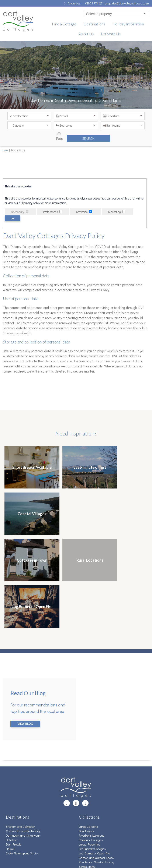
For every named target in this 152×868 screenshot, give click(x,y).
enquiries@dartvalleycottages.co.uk (127, 3)
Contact (11, 806)
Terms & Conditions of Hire (23, 811)
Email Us (84, 811)
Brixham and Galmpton (20, 734)
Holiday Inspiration (128, 24)
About (10, 829)
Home (5, 150)
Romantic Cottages (91, 747)
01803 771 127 (94, 3)
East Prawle (14, 752)
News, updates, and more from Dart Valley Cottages (39, 824)
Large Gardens (88, 734)
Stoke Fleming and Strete (22, 761)
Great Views (87, 739)
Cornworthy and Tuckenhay (23, 739)
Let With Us (111, 34)
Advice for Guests (17, 815)
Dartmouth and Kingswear (23, 743)
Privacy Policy (14, 833)
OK (13, 218)
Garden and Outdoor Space (96, 765)
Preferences (51, 212)
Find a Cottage (64, 24)
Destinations (94, 24)
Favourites (72, 3)
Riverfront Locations (92, 743)
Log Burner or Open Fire (94, 761)
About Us (86, 34)
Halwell (11, 756)
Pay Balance (14, 820)
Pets (52, 136)
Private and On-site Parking (96, 770)
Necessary (18, 212)
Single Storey (87, 774)
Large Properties (90, 752)
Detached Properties (92, 779)
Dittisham (12, 747)
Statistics (82, 212)
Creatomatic (30, 858)
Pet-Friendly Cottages (92, 756)
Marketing (115, 212)
